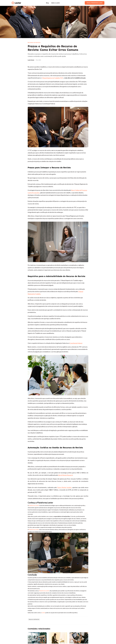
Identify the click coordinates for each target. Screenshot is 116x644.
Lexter (43, 613)
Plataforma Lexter (34, 529)
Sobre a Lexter (56, 3)
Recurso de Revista (34, 619)
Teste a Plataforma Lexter (95, 3)
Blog (47, 3)
